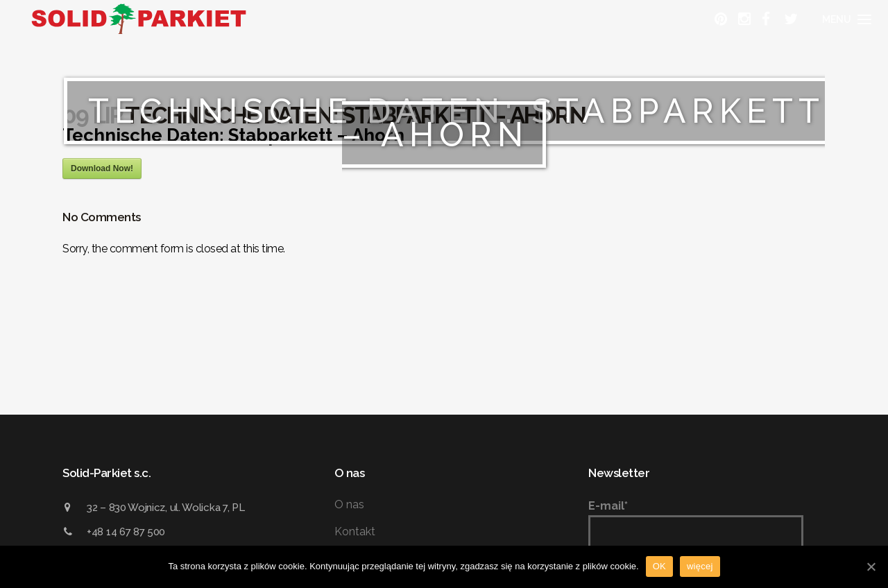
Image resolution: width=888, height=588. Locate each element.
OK (659, 566)
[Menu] (845, 19)
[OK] (871, 567)
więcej (700, 566)
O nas (349, 504)
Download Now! (102, 168)
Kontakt (355, 531)
